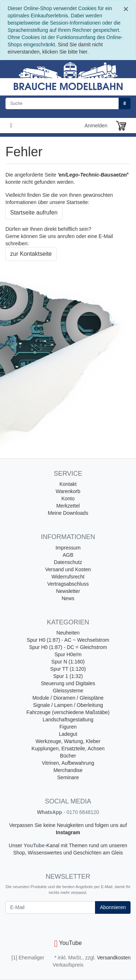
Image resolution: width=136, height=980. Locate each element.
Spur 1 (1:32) (68, 676)
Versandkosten (114, 958)
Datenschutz (68, 562)
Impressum (68, 548)
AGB (68, 555)
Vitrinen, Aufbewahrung (68, 763)
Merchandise (68, 770)
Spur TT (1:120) (68, 669)
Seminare (68, 777)
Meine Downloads (68, 513)
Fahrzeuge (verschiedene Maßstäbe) (68, 712)
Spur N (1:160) (68, 662)
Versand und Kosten (68, 569)
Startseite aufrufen (34, 213)
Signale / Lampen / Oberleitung (68, 705)
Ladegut (68, 734)
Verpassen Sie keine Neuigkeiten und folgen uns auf (68, 825)
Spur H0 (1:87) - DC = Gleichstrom (68, 647)
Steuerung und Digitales (68, 683)
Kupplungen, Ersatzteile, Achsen (68, 748)
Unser (16, 845)
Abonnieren (113, 907)
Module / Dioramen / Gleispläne (68, 698)
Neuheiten (68, 633)
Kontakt (68, 484)
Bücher (68, 756)
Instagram (68, 832)
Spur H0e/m (68, 654)
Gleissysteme (68, 691)
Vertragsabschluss (68, 584)
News (68, 598)
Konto (68, 499)
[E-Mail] (50, 907)
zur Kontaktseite (31, 254)
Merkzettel (68, 506)
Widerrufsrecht (68, 577)
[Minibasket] (121, 126)
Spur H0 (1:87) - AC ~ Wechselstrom (68, 640)
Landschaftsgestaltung (68, 720)
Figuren (68, 727)
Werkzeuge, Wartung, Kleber (68, 741)
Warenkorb (68, 491)
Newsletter (68, 591)
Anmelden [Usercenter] (96, 126)
